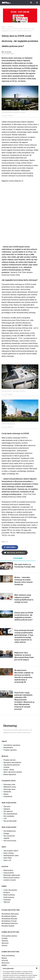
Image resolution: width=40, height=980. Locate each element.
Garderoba (7, 792)
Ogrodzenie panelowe (12, 765)
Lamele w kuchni (10, 880)
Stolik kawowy (9, 897)
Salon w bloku (9, 853)
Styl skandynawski (10, 814)
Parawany (7, 900)
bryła (3, 27)
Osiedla (4, 938)
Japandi (6, 838)
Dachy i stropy (9, 770)
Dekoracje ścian (9, 785)
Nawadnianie (8, 748)
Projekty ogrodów (10, 750)
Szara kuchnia (9, 873)
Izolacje (6, 767)
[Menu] (37, 3)
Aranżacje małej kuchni (12, 875)
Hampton (7, 809)
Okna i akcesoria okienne (13, 772)
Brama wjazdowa (10, 774)
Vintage (6, 833)
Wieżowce (5, 963)
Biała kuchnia (8, 870)
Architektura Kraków (9, 916)
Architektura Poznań (9, 921)
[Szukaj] (31, 3)
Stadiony (5, 941)
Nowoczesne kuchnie (11, 878)
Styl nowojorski (9, 836)
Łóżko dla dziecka (10, 890)
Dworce (4, 946)
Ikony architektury (8, 956)
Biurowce (5, 943)
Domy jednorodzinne (9, 936)
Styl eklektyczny (10, 831)
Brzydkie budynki (8, 926)
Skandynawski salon (11, 855)
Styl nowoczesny (10, 841)
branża (10, 27)
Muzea (4, 958)
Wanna (6, 794)
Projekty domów (9, 760)
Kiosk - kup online (20, 17)
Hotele (4, 965)
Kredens (7, 892)
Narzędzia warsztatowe (12, 762)
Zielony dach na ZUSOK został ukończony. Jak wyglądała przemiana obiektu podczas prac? (18, 30)
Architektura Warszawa (10, 914)
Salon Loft (7, 860)
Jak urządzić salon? (11, 851)
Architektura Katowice (10, 923)
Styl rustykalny (9, 816)
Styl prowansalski (10, 821)
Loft (5, 819)
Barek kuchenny (9, 895)
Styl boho (7, 807)
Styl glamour (8, 811)
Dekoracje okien (9, 789)
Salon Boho (8, 858)
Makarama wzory (10, 787)
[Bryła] (7, 3)
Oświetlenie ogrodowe (12, 745)
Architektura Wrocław (9, 919)
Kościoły (5, 960)
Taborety (7, 902)
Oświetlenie (8, 796)
